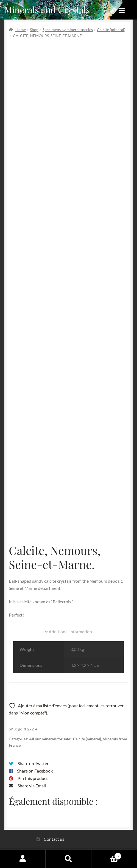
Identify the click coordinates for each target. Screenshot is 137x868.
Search (68, 859)
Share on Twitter (33, 763)
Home (21, 30)
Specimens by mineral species (68, 30)
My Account (23, 859)
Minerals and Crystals (47, 9)
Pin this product (33, 778)
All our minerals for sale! (50, 739)
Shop (34, 30)
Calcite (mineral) (111, 30)
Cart (106, 855)
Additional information (68, 632)
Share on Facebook (35, 771)
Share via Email (32, 786)
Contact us (54, 839)
